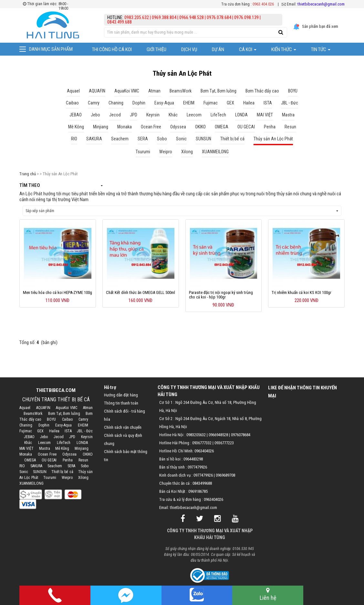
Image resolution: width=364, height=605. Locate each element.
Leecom (44, 443)
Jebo (44, 437)
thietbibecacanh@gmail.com (321, 4)
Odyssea (69, 454)
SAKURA (36, 466)
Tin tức (321, 49)
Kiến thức (284, 49)
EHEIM (83, 425)
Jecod (59, 437)
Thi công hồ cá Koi (112, 49)
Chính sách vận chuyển (123, 427)
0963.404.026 (263, 4)
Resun (83, 460)
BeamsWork (33, 414)
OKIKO (88, 454)
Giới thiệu (156, 49)
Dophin (44, 425)
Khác (28, 443)
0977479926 (197, 467)
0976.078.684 (219, 17)
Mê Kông (62, 448)
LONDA (82, 443)
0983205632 (196, 435)
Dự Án (218, 49)
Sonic (24, 472)
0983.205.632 (137, 17)
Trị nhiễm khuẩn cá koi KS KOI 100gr (302, 292)
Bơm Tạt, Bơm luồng (64, 414)
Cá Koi (248, 49)
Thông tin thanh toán (121, 403)
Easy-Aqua (63, 425)
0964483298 (193, 459)
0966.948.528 (192, 17)
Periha (68, 460)
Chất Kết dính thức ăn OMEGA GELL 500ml (140, 292)
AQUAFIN (43, 408)
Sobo (85, 466)
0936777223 (224, 443)
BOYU (51, 419)
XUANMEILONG (31, 483)
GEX (40, 431)
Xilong (83, 478)
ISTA (68, 431)
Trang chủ (28, 174)
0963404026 (204, 451)
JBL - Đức (85, 431)
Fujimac (26, 431)
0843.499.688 (120, 22)
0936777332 (202, 443)
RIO (22, 466)
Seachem (55, 466)
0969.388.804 (164, 17)
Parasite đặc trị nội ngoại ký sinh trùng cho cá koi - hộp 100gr (221, 295)
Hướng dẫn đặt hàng (121, 395)
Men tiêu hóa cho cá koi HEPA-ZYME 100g (57, 292)
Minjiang (82, 448)
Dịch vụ (189, 49)
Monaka (26, 454)
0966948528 (218, 435)
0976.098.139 (246, 17)
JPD (72, 437)
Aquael (25, 408)
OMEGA (30, 460)
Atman (88, 408)
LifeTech (64, 443)
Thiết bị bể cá (62, 472)
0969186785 (198, 491)
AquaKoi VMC (67, 408)
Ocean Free (47, 454)
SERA (71, 466)
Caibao (67, 419)
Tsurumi (50, 478)
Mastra (45, 448)
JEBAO (29, 437)
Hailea (54, 431)
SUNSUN (40, 472)
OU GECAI (49, 460)
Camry (83, 419)
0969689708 (225, 475)
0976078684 (241, 435)
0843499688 (202, 483)
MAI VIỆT (26, 448)
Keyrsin (87, 437)
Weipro (67, 478)
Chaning (26, 425)
